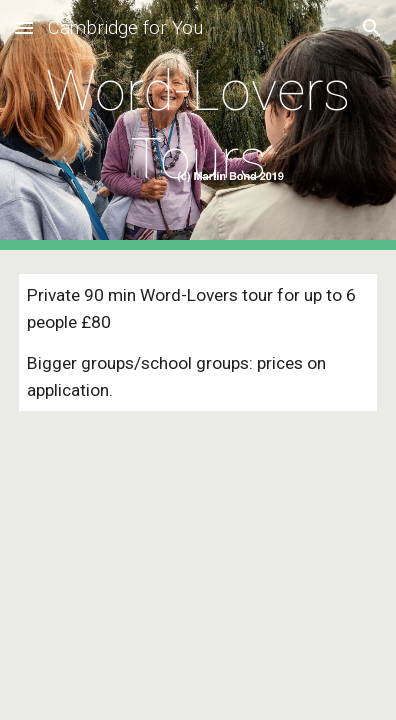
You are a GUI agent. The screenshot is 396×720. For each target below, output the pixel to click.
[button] (24, 27)
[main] (197, 125)
